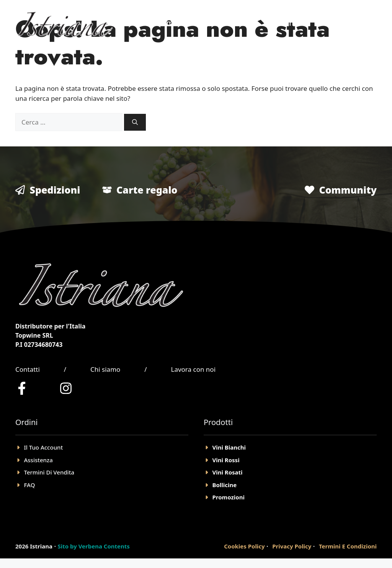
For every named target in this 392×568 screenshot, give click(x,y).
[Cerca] (135, 122)
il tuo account (44, 447)
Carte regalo (147, 190)
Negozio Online (221, 23)
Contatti (28, 369)
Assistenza (38, 460)
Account (331, 23)
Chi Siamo (283, 23)
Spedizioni (55, 190)
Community (348, 190)
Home (167, 23)
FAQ (30, 485)
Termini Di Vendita (49, 472)
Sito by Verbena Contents (93, 546)
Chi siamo (105, 369)
